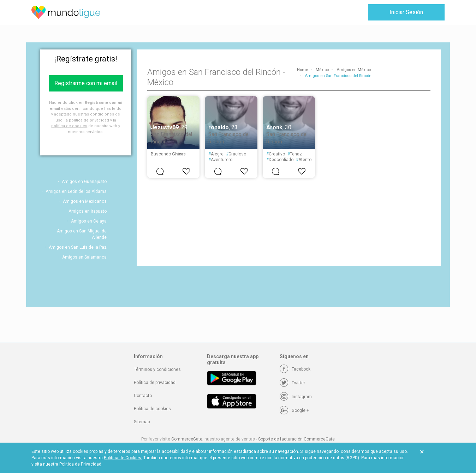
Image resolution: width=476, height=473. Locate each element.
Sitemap (142, 422)
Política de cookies (152, 409)
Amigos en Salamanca (84, 257)
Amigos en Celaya (89, 221)
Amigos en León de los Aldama (76, 191)
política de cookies (69, 126)
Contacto (143, 396)
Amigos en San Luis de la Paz (78, 247)
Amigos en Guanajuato (84, 182)
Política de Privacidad (80, 464)
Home (302, 70)
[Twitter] (292, 383)
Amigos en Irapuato (88, 211)
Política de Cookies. (123, 458)
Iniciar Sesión (406, 12)
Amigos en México (354, 70)
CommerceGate (187, 439)
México (322, 70)
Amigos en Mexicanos (85, 201)
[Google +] (294, 410)
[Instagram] (296, 397)
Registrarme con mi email (86, 83)
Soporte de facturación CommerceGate (296, 439)
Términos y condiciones (157, 369)
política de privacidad (89, 120)
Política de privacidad (155, 383)
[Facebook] (295, 369)
